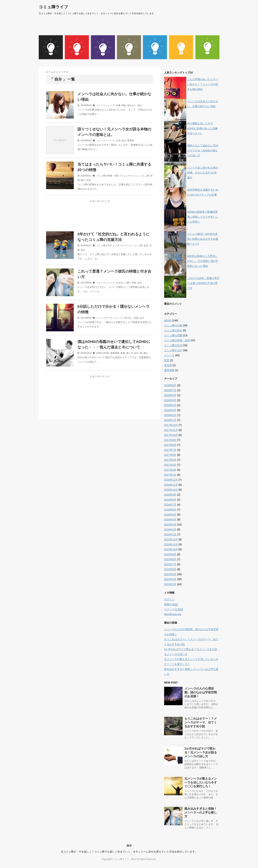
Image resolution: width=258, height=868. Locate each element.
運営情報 (169, 370)
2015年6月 (170, 569)
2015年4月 (170, 579)
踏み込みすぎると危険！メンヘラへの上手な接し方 (201, 812)
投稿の (171, 604)
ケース (109, 318)
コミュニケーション (129, 176)
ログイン (169, 599)
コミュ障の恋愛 (173, 335)
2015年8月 (170, 559)
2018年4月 (170, 405)
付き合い (120, 283)
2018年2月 (170, 415)
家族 (123, 353)
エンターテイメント (122, 246)
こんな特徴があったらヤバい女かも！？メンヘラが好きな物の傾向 (203, 84)
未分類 (168, 365)
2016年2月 (170, 529)
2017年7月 (170, 450)
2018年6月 (170, 395)
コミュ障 (145, 176)
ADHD (99, 353)
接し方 (130, 353)
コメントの (174, 609)
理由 (124, 105)
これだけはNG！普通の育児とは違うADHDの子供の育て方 (203, 283)
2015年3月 (170, 584)
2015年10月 (171, 549)
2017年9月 (170, 440)
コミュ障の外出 (173, 330)
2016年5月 (170, 515)
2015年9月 (170, 554)
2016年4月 (170, 520)
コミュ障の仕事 (173, 325)
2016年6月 (170, 510)
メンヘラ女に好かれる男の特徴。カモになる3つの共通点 (203, 173)
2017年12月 (171, 425)
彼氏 (128, 283)
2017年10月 (171, 435)
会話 (146, 246)
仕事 (118, 105)
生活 (118, 141)
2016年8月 (170, 500)
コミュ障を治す (104, 246)
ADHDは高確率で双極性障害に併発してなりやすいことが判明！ (203, 217)
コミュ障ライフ (53, 7)
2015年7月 (170, 564)
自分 (140, 105)
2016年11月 (171, 485)
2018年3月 (170, 410)
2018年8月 (170, 385)
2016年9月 (170, 495)
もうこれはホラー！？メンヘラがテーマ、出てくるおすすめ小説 (201, 722)
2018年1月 (170, 420)
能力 (83, 180)
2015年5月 (170, 574)
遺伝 (146, 353)
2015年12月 (171, 539)
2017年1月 (170, 475)
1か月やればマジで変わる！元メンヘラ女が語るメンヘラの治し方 (201, 752)
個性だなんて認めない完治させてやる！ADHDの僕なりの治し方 (203, 150)
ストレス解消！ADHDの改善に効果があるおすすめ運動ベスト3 (203, 239)
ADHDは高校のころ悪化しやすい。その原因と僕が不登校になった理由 (203, 261)
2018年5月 (170, 400)
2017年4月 (170, 460)
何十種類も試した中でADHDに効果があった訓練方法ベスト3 (202, 128)
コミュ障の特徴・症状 (108, 176)
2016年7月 (170, 505)
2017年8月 (170, 445)
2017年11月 (171, 430)
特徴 (134, 283)
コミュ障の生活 (173, 345)
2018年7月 (170, 390)
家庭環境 (115, 353)
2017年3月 (170, 465)
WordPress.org (173, 614)
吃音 (167, 360)
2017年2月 (170, 470)
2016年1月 (170, 534)
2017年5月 (170, 455)
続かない (132, 105)
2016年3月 (170, 525)
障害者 (131, 141)
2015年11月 (171, 544)
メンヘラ (101, 105)
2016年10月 (171, 490)
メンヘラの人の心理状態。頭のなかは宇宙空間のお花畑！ (201, 692)
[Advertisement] (100, 218)
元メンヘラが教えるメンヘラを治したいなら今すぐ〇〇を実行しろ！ (201, 782)
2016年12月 (171, 480)
